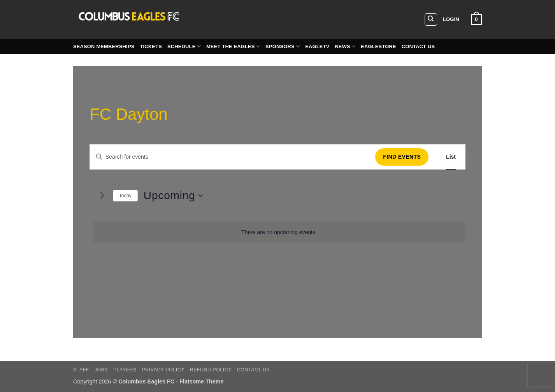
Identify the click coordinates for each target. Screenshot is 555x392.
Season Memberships (104, 46)
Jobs (101, 370)
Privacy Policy (163, 370)
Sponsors (283, 46)
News (345, 46)
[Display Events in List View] (451, 157)
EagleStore (378, 46)
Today (125, 196)
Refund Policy (211, 370)
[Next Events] (102, 196)
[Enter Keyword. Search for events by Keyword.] (233, 157)
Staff (81, 370)
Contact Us (418, 46)
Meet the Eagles (233, 46)
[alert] (279, 232)
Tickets (151, 46)
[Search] (431, 19)
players (125, 370)
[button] (451, 19)
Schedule (184, 46)
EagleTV (317, 46)
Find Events (402, 157)
